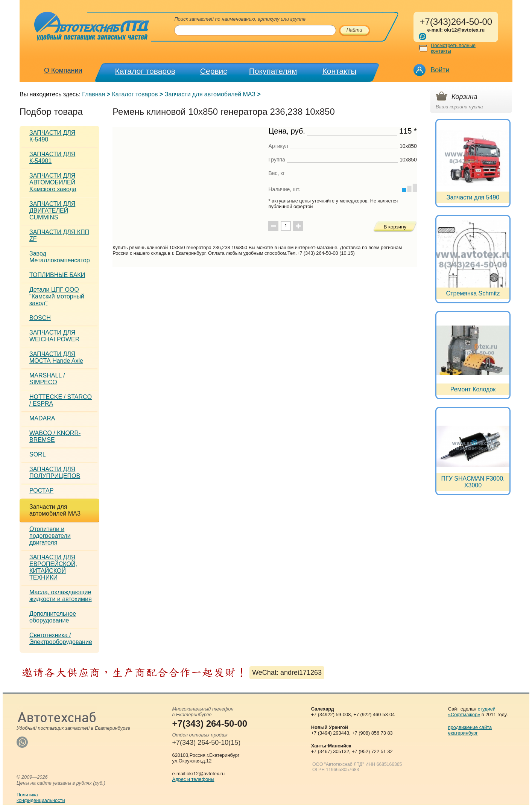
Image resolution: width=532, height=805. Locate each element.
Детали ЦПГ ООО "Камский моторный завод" (57, 296)
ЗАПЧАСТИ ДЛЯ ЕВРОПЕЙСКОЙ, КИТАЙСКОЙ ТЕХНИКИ (53, 567)
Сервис (214, 71)
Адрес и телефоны (193, 779)
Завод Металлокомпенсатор (60, 257)
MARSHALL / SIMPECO (47, 379)
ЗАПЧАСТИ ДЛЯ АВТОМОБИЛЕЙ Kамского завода (53, 182)
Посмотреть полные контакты (453, 48)
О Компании (63, 70)
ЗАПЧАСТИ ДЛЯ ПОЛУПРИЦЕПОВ (55, 472)
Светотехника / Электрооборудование (61, 638)
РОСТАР (41, 491)
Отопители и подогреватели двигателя (50, 536)
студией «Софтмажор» (472, 712)
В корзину (395, 227)
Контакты (340, 71)
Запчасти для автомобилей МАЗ (210, 94)
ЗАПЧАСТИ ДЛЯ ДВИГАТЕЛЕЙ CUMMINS (52, 211)
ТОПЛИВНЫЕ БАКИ (57, 275)
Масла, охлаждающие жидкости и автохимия (61, 596)
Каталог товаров (145, 71)
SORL (38, 454)
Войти (440, 70)
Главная (93, 94)
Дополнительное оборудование (53, 617)
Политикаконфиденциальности (41, 797)
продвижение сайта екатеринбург (470, 730)
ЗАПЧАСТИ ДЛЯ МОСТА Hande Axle (56, 357)
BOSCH (40, 318)
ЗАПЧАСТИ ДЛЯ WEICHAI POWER (54, 336)
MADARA (42, 418)
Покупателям (273, 71)
